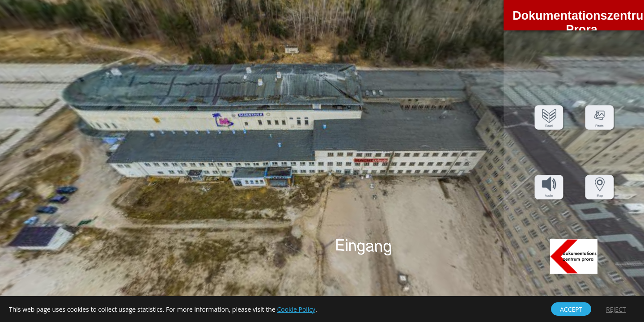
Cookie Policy (296, 309)
